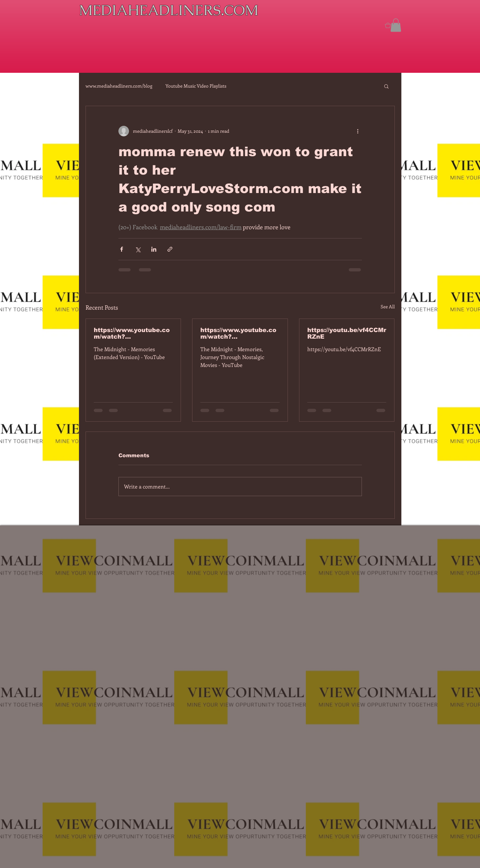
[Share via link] (170, 249)
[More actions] (358, 131)
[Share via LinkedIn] (154, 249)
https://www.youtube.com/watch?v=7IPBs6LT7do (132, 333)
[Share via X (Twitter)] (138, 249)
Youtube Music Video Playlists (196, 86)
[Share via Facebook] (122, 249)
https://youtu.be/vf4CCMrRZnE (347, 333)
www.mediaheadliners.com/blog (119, 86)
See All (388, 307)
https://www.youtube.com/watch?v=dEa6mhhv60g (238, 333)
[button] (396, 25)
